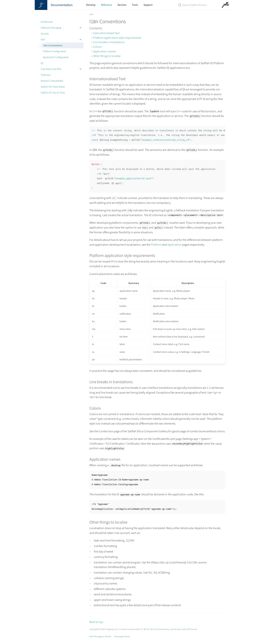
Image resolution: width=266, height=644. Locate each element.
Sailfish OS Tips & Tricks (53, 93)
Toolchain (46, 75)
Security (45, 34)
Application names (104, 51)
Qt (42, 63)
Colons (97, 47)
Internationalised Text (106, 33)
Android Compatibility (52, 81)
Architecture (47, 22)
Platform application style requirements (117, 38)
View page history (122, 636)
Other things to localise (107, 56)
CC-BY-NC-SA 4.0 (148, 629)
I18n (43, 39)
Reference (106, 5)
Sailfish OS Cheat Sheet (53, 87)
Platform (156, 245)
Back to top (96, 622)
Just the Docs (175, 629)
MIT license (192, 629)
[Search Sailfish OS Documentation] (192, 5)
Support (148, 5)
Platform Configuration (54, 51)
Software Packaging (51, 28)
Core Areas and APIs (51, 69)
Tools (135, 5)
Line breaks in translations (109, 42)
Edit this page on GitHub (100, 636)
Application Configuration (56, 57)
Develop (91, 5)
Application (174, 245)
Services (122, 5)
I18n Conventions (53, 45)
